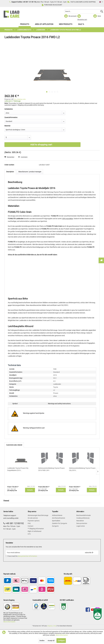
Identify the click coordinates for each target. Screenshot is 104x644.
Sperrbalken (56, 521)
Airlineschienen (57, 515)
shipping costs (52, 626)
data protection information (27, 556)
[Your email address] (43, 553)
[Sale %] (81, 25)
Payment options (34, 521)
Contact (30, 526)
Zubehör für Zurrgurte (59, 523)
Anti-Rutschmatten (59, 518)
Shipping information (36, 529)
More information (9, 622)
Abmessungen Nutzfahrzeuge (38, 515)
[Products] (25, 25)
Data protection (82, 523)
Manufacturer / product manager (30, 172)
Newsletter (80, 521)
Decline (42, 641)
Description (10, 172)
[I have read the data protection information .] (6, 556)
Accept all (51, 641)
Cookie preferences (83, 518)
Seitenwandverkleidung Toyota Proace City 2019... (82, 469)
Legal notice (81, 526)
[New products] (66, 25)
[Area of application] (44, 25)
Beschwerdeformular (84, 515)
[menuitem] (84, 12)
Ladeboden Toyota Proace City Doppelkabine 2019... (18, 469)
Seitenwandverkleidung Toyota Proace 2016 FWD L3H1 (51, 469)
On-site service (33, 518)
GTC (29, 534)
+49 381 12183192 (15, 523)
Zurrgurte (55, 526)
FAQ (29, 523)
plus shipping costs (20, 99)
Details (30, 490)
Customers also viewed (14, 445)
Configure (61, 641)
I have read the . (22, 556)
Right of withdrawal (34, 531)
